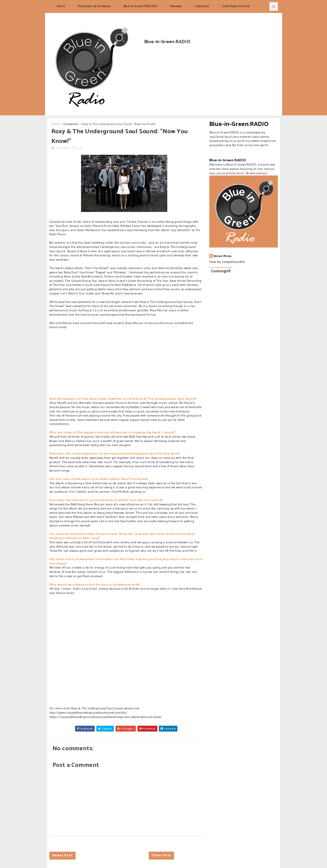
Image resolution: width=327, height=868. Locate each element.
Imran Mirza (223, 256)
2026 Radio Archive (236, 6)
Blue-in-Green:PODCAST (141, 6)
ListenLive (202, 6)
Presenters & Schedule (94, 6)
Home (61, 6)
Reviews (176, 6)
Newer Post (63, 855)
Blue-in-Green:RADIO (239, 124)
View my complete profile (227, 262)
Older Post (161, 855)
